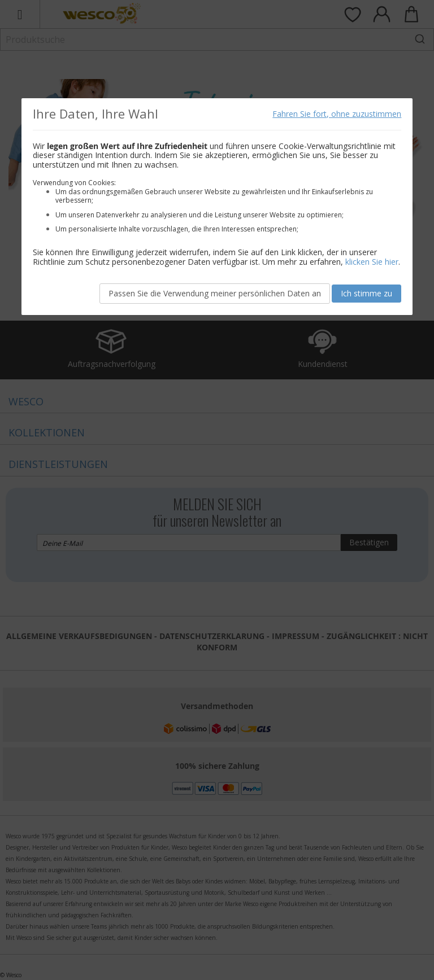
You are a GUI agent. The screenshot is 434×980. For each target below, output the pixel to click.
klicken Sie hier (372, 262)
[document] (217, 207)
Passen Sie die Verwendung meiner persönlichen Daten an (215, 293)
